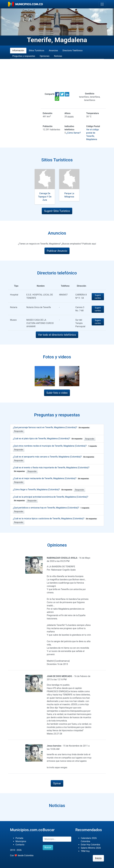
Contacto (20, 845)
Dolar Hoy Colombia (90, 845)
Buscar (48, 847)
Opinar (57, 783)
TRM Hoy (85, 851)
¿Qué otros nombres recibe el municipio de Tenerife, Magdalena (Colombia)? (55, 446)
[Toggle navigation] (102, 4)
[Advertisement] (57, 76)
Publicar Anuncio (57, 251)
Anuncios (53, 51)
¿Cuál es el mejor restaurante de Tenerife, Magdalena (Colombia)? (51, 478)
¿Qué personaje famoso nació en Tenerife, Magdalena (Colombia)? (52, 427)
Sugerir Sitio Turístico (57, 211)
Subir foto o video (57, 393)
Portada (19, 838)
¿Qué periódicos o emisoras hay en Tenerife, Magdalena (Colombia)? (52, 508)
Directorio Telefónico (73, 51)
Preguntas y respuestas (24, 56)
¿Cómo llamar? (73, 133)
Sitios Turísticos (36, 51)
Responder (19, 431)
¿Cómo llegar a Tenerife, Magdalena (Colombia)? (43, 490)
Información (18, 51)
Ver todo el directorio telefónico (57, 335)
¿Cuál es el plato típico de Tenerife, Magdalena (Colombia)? (48, 439)
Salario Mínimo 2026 (91, 848)
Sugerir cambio (98, 297)
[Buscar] (57, 839)
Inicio (98, 858)
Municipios (21, 841)
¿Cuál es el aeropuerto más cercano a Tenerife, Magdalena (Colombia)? (54, 457)
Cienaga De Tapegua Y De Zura (45, 197)
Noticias (58, 56)
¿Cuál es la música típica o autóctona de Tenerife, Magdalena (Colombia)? (55, 519)
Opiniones (45, 56)
